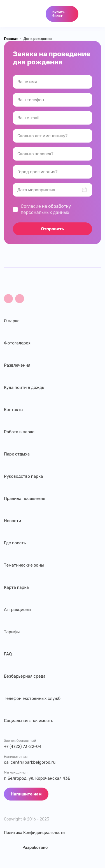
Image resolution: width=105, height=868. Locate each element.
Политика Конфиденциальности (34, 833)
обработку (60, 206)
